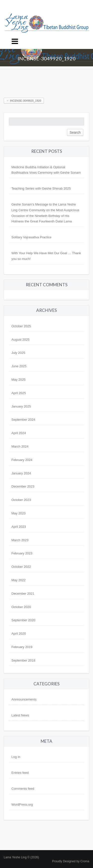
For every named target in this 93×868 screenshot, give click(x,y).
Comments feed (23, 789)
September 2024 (23, 420)
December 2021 (23, 594)
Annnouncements (24, 699)
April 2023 (19, 527)
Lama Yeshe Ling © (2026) (21, 857)
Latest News (20, 715)
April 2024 (19, 433)
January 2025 (21, 406)
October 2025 (21, 326)
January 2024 (21, 473)
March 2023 (20, 540)
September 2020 (23, 620)
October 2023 (21, 500)
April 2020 (19, 634)
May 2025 (18, 380)
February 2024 (22, 460)
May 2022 (18, 580)
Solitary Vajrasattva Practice (31, 237)
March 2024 (20, 446)
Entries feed (20, 773)
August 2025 (20, 340)
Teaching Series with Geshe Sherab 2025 (41, 188)
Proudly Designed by (71, 861)
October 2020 (21, 607)
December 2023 (23, 486)
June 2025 (19, 366)
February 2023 (22, 553)
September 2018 (23, 660)
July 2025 (18, 353)
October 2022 (21, 567)
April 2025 (19, 393)
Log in (16, 757)
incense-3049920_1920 (24, 101)
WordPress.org (22, 805)
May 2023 (18, 513)
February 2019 (22, 647)
